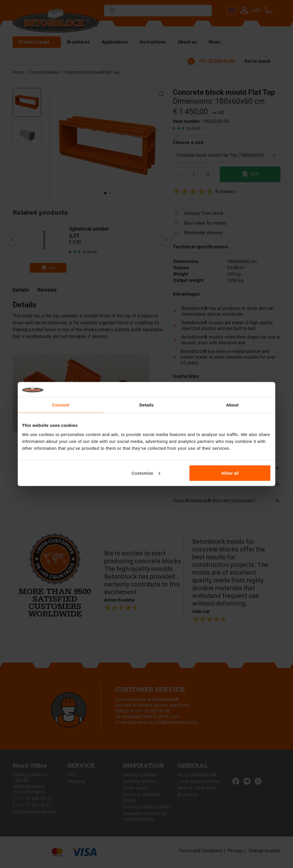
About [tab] (232, 405)
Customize (146, 473)
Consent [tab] (61, 405)
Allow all (230, 473)
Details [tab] (146, 405)
